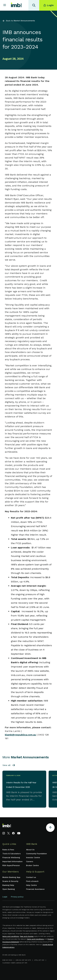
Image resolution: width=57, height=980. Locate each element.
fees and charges (27, 936)
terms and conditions (11, 936)
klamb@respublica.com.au (20, 735)
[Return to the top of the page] (50, 828)
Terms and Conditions (35, 939)
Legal (5, 897)
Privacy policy (17, 897)
